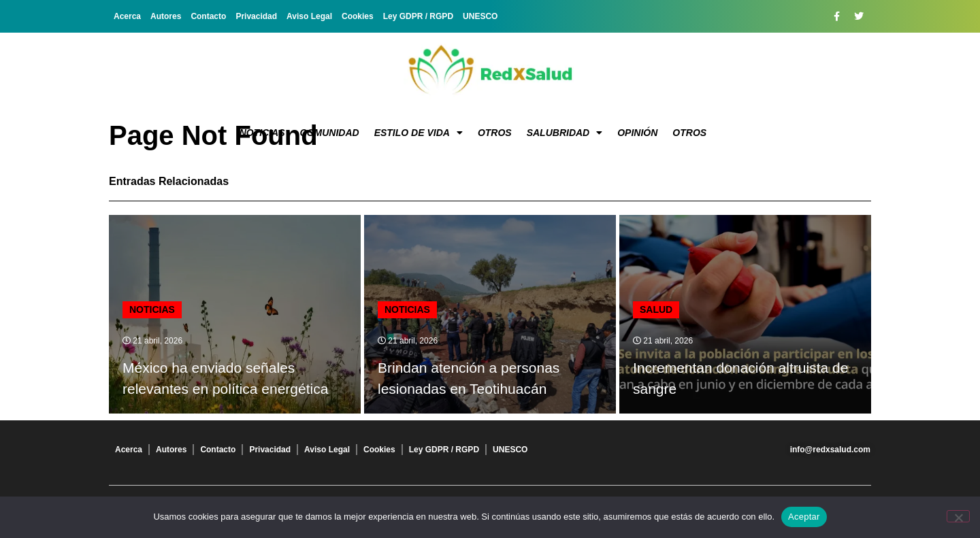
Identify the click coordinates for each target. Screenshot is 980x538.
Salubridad (565, 133)
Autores (166, 16)
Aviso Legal (309, 16)
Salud (656, 309)
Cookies (358, 16)
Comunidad (330, 133)
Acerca (127, 16)
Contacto (208, 16)
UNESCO (480, 16)
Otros (495, 133)
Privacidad (256, 16)
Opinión (637, 133)
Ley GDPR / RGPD (418, 16)
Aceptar (804, 517)
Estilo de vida (419, 133)
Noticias (262, 133)
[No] (958, 516)
